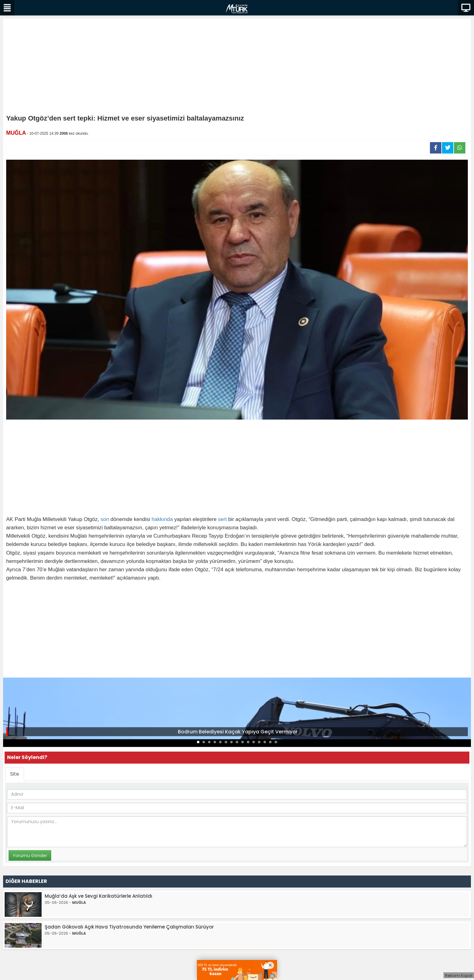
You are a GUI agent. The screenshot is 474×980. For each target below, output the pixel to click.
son (105, 519)
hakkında (162, 519)
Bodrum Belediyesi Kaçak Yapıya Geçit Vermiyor (238, 732)
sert (222, 519)
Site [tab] (15, 774)
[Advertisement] (237, 68)
